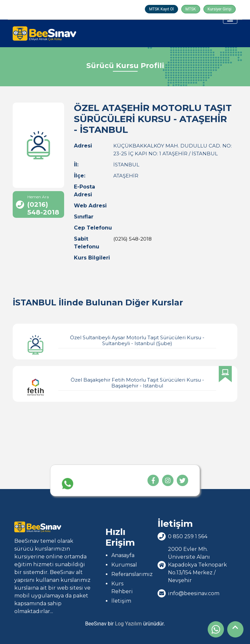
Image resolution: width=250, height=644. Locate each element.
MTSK (191, 9)
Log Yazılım (128, 624)
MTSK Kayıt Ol (161, 9)
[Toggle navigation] (230, 19)
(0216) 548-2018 (132, 239)
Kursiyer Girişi (220, 9)
